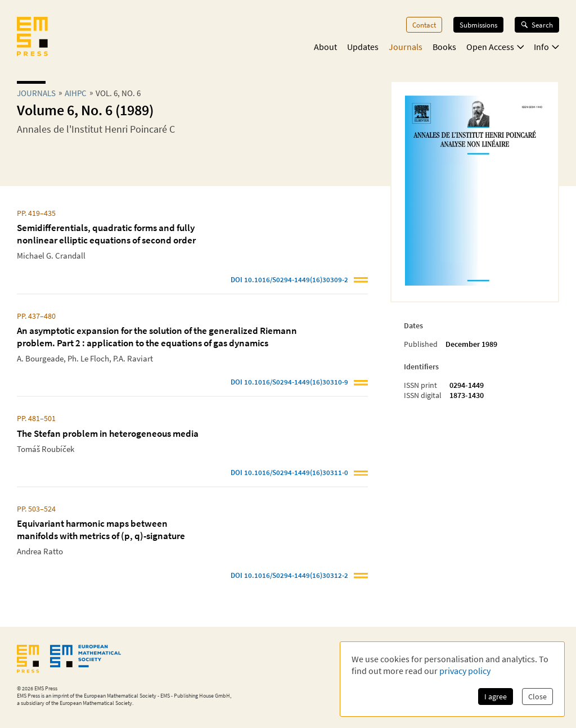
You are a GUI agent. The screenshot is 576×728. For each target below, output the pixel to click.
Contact (424, 25)
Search (537, 25)
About (325, 47)
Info (546, 47)
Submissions (478, 25)
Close (537, 697)
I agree (496, 697)
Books (444, 47)
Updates (363, 47)
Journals (406, 47)
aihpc (76, 93)
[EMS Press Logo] (32, 38)
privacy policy (465, 671)
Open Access (495, 47)
